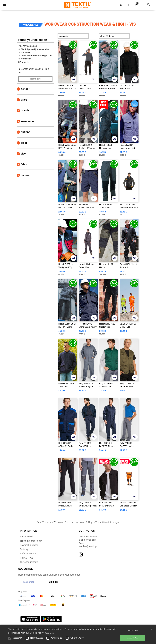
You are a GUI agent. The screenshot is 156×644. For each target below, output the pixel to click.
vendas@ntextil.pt (88, 546)
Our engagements (29, 562)
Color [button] (24, 143)
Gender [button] (25, 89)
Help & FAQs (27, 558)
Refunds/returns (28, 554)
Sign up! (53, 582)
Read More (50, 633)
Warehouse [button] (28, 121)
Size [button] (23, 154)
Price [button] (24, 100)
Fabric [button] (24, 164)
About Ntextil (26, 537)
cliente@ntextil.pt (88, 540)
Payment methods (29, 545)
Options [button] (26, 132)
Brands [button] (25, 110)
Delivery (24, 549)
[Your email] (33, 582)
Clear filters (35, 79)
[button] (121, 5)
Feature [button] (25, 175)
